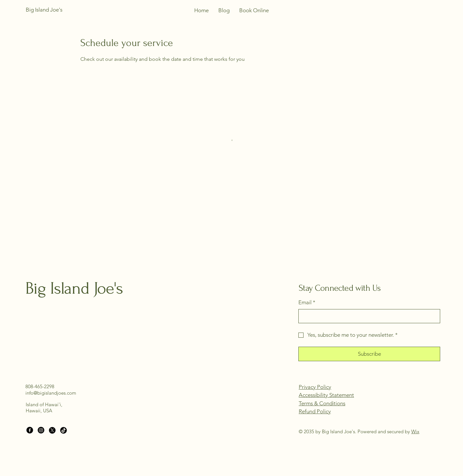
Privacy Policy (315, 387)
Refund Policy (315, 411)
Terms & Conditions (322, 403)
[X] (52, 430)
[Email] (367, 316)
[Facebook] (30, 430)
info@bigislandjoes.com (51, 393)
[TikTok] (64, 430)
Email (307, 303)
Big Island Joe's (74, 288)
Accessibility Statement (326, 395)
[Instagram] (41, 430)
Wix (415, 431)
